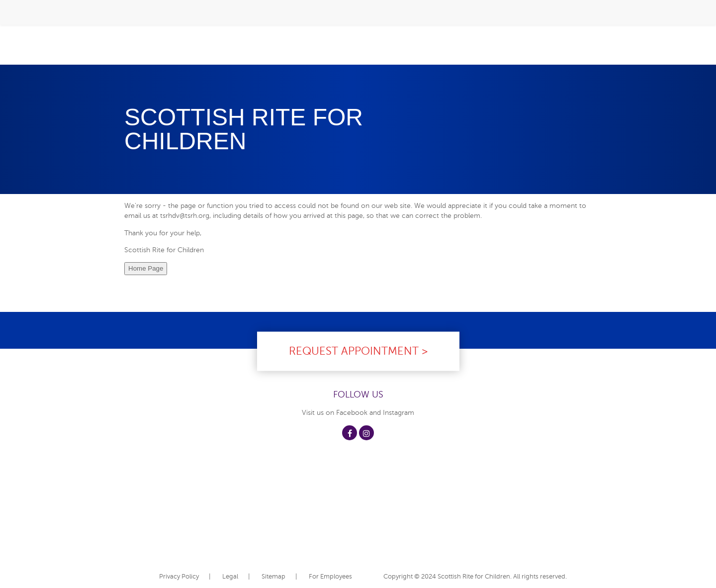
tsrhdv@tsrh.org (185, 216)
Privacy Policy (179, 577)
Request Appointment (354, 351)
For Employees (330, 577)
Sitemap (273, 577)
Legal (230, 577)
